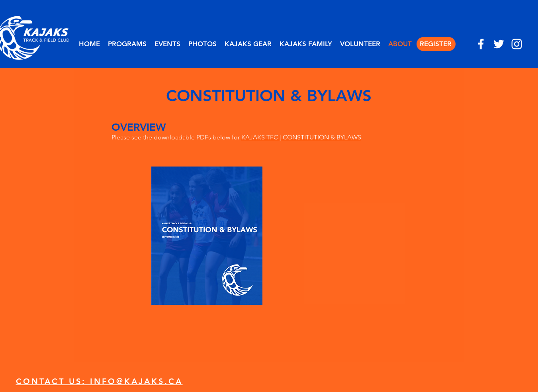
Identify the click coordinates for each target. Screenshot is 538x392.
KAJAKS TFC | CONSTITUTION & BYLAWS (301, 137)
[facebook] (481, 44)
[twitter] (499, 44)
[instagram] (517, 44)
